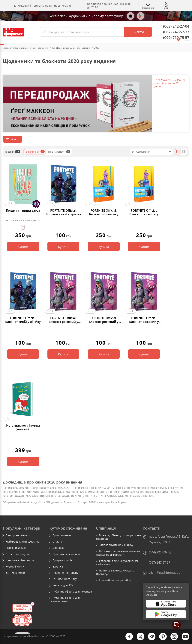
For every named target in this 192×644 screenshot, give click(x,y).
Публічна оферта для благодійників (65, 599)
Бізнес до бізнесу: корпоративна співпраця (119, 537)
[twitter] (139, 639)
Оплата (57, 542)
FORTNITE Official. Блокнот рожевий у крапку (63, 320)
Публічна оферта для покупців (72, 592)
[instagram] (172, 639)
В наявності (35, 152)
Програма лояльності (66, 554)
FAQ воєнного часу (65, 579)
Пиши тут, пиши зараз (23, 211)
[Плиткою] (178, 152)
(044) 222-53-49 (160, 552)
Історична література (20, 560)
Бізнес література (17, 554)
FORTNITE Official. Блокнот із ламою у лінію (104, 212)
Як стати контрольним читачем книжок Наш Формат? (118, 553)
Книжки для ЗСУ (63, 585)
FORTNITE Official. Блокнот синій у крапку (63, 212)
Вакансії (58, 567)
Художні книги (15, 567)
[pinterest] (161, 639)
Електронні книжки (18, 535)
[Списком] (184, 152)
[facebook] (127, 639)
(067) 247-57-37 (176, 32)
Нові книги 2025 (16, 548)
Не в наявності (59, 152)
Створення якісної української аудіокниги (117, 563)
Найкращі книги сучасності (24, 542)
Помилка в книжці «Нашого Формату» (115, 572)
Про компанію (62, 535)
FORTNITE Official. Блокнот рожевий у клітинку (144, 320)
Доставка (58, 548)
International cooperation (115, 580)
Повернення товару (65, 573)
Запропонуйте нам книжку (116, 545)
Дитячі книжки (15, 573)
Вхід (166, 8)
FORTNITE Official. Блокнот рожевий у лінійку (104, 320)
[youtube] (184, 639)
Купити (23, 247)
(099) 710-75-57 (176, 37)
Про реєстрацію (63, 560)
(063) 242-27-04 (176, 26)
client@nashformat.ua (165, 573)
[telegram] (150, 639)
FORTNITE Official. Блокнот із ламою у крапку (144, 212)
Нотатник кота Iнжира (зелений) (23, 427)
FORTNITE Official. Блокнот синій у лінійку (23, 320)
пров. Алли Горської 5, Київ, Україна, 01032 (169, 539)
